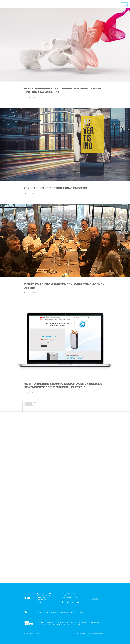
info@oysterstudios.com (72, 597)
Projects (54, 612)
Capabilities (64, 612)
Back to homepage (3, 13)
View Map (95, 598)
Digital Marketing (62, 622)
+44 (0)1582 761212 (70, 594)
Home (39, 612)
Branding (50, 622)
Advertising (41, 622)
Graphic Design (95, 622)
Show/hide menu (125, 5)
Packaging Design (59, 624)
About (46, 612)
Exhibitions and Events (79, 622)
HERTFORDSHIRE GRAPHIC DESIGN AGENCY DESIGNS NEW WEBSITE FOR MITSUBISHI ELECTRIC (63, 385)
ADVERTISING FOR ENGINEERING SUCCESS (55, 188)
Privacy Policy (81, 634)
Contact (80, 612)
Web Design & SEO (75, 624)
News (73, 612)
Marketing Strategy (43, 624)
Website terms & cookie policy (97, 634)
